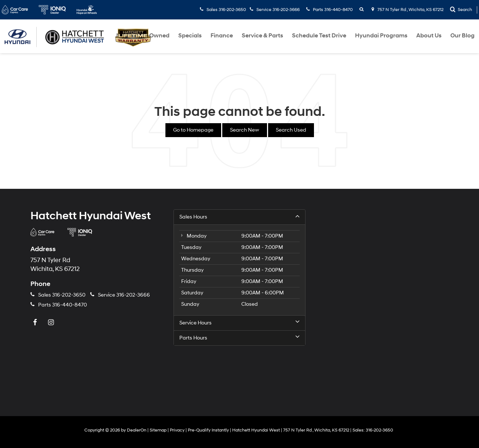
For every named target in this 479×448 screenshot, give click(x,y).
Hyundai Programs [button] (381, 36)
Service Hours (239, 323)
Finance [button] (222, 36)
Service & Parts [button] (262, 36)
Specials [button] (190, 36)
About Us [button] (429, 36)
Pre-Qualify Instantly (208, 430)
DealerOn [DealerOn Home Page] (137, 430)
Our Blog (462, 36)
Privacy (177, 430)
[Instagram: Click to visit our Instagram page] (52, 323)
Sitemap (158, 430)
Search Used (291, 130)
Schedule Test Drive (319, 36)
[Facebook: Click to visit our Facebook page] (36, 323)
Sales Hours (239, 217)
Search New (245, 130)
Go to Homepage (193, 130)
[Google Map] (383, 301)
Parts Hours (239, 338)
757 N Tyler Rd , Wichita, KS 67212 (407, 10)
